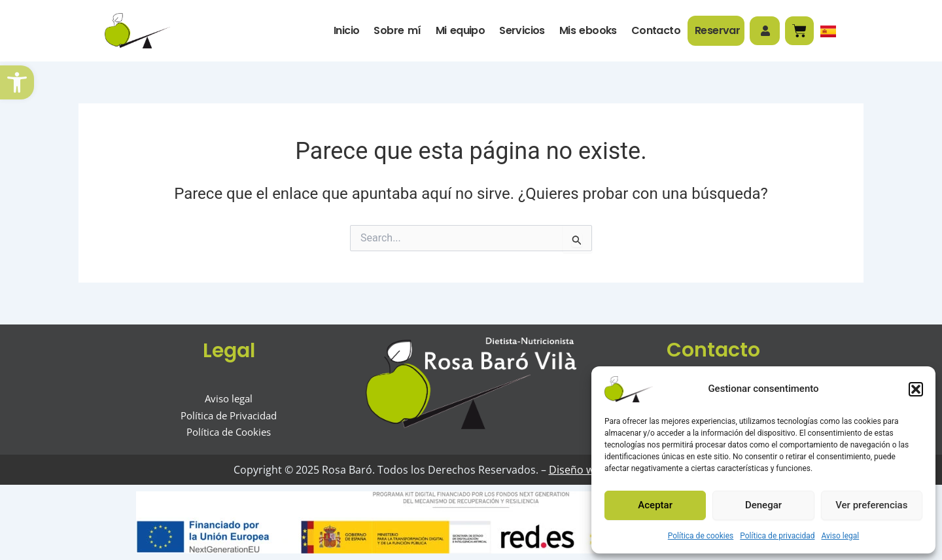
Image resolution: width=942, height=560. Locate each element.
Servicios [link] (521, 30)
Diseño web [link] (574, 470)
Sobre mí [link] (396, 30)
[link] (17, 82)
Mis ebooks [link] (587, 30)
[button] (916, 389)
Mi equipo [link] (459, 30)
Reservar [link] (717, 30)
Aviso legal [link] (840, 536)
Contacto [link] (655, 30)
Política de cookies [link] (701, 536)
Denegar (763, 505)
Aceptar (655, 505)
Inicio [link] (346, 30)
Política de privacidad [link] (777, 536)
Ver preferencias (871, 505)
